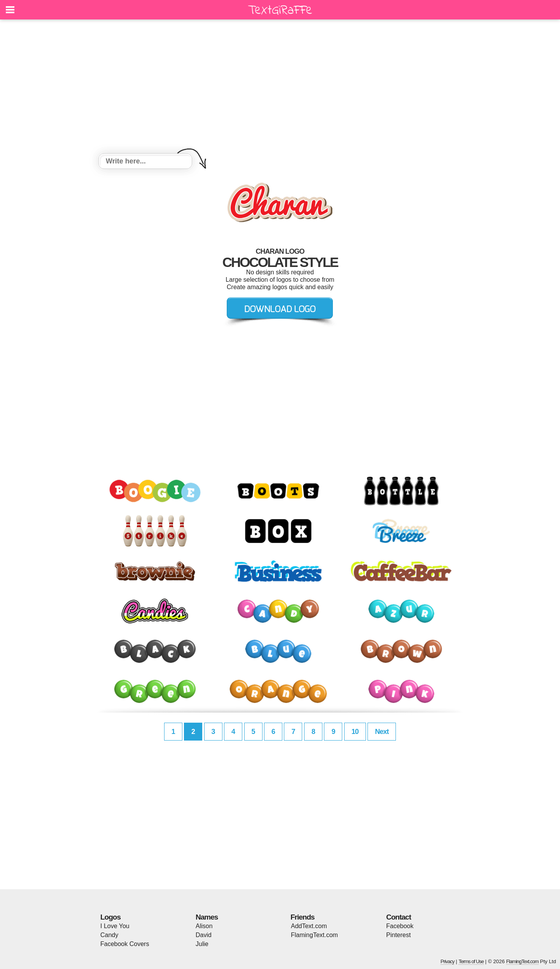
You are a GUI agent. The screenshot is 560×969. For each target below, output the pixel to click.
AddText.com (309, 926)
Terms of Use (471, 961)
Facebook (400, 926)
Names (207, 917)
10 (355, 732)
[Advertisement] (280, 88)
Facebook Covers (125, 944)
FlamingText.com (314, 935)
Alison (204, 926)
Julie (202, 944)
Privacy (448, 961)
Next (382, 732)
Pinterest (398, 935)
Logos (110, 917)
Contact (399, 917)
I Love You (115, 926)
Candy (109, 935)
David (204, 935)
